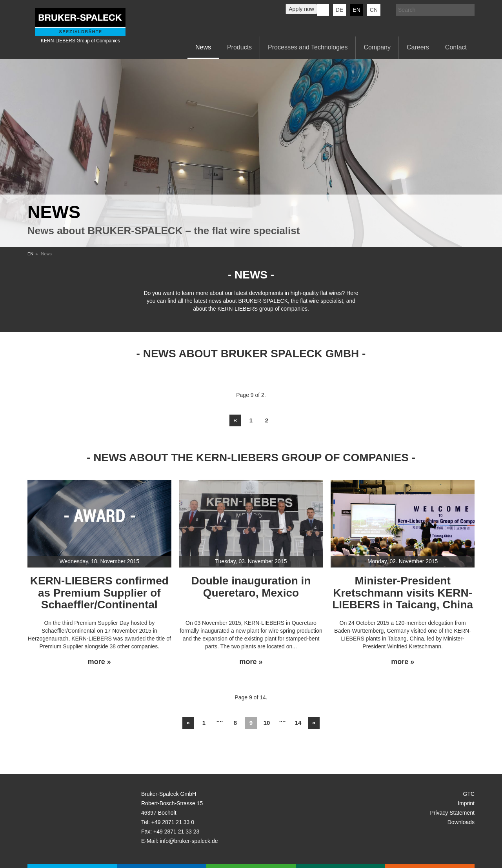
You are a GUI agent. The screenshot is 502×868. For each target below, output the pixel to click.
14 (298, 723)
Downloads (461, 822)
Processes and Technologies (308, 47)
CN (374, 10)
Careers (418, 47)
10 (267, 723)
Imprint (466, 803)
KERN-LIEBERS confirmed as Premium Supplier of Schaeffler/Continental (99, 593)
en (356, 10)
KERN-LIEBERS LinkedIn (323, 10)
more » (99, 662)
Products (239, 47)
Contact (456, 47)
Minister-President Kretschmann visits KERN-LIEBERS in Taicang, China (403, 593)
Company (377, 47)
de (339, 10)
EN (30, 254)
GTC (469, 794)
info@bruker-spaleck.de (189, 841)
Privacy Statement (452, 813)
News (203, 47)
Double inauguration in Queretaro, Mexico (251, 587)
